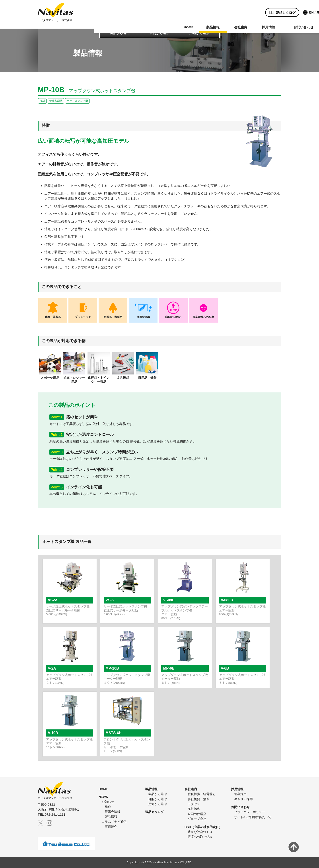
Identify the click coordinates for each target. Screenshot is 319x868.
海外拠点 (194, 809)
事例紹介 (111, 827)
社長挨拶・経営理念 (202, 794)
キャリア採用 (243, 799)
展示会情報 (113, 812)
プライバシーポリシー (250, 812)
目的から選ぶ (159, 33)
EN (217, 8)
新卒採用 (240, 794)
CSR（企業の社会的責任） (203, 827)
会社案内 (147, 23)
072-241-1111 (260, 19)
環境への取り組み (200, 837)
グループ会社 (197, 819)
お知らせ (108, 802)
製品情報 (119, 23)
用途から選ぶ (199, 33)
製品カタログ (187, 8)
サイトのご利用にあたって (253, 817)
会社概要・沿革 (198, 799)
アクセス (194, 804)
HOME (95, 23)
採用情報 (175, 23)
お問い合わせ (209, 23)
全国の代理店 (197, 814)
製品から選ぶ (120, 33)
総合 (108, 807)
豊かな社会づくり (200, 832)
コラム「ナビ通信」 (116, 822)
